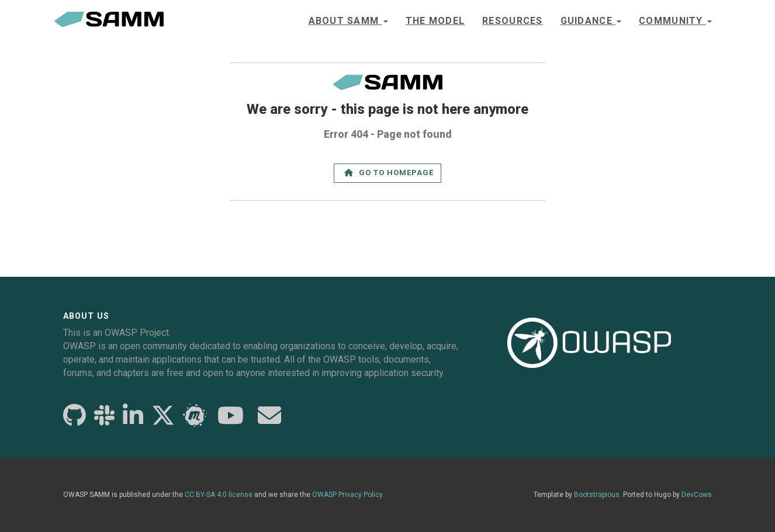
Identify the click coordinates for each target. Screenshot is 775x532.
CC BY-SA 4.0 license (219, 495)
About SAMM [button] (348, 21)
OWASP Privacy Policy (347, 495)
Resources (513, 21)
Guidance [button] (591, 21)
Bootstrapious (597, 495)
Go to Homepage (389, 173)
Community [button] (675, 21)
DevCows (697, 495)
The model (435, 21)
